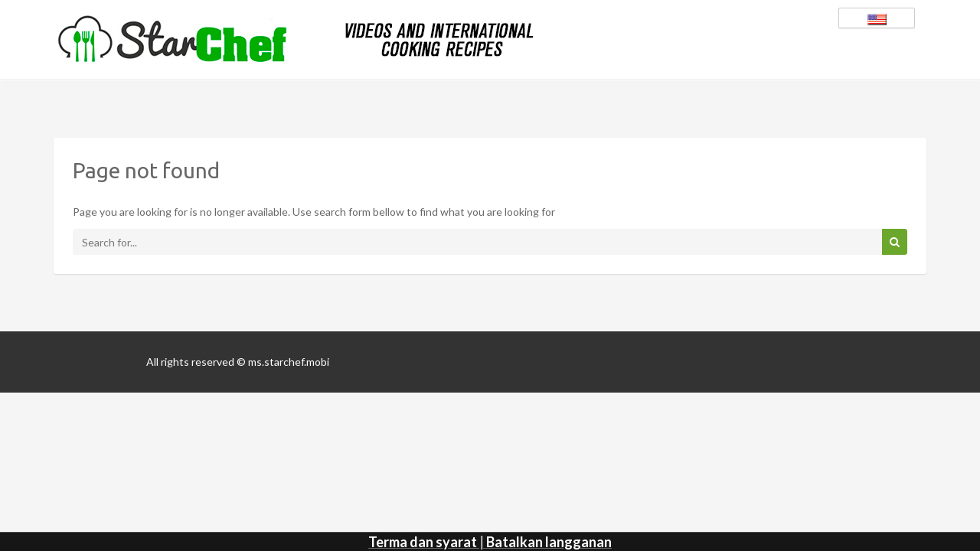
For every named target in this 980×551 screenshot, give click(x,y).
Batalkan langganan (549, 542)
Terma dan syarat (423, 542)
